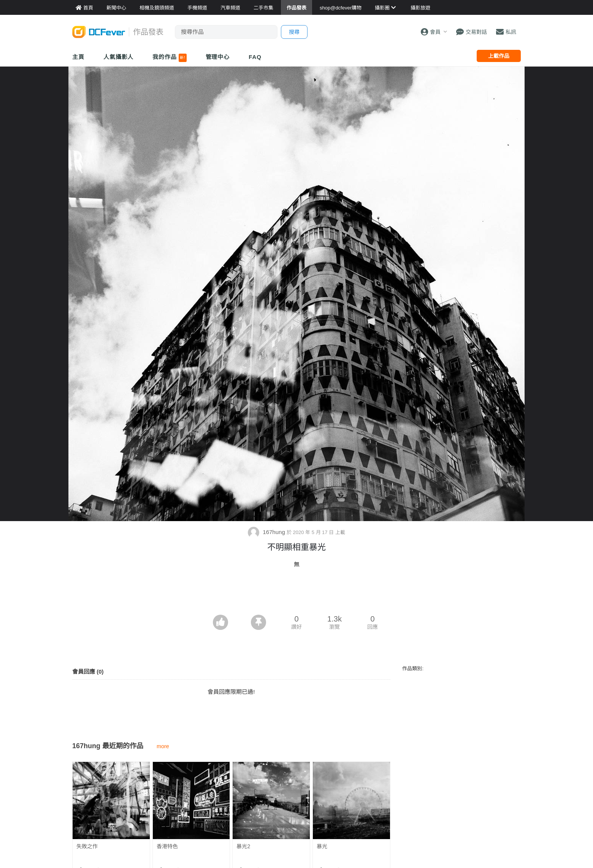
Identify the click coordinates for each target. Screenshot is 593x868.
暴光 (322, 846)
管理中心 (218, 57)
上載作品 (499, 56)
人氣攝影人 (119, 57)
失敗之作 (87, 846)
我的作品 (169, 58)
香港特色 (167, 846)
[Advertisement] (296, 594)
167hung (267, 532)
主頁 (78, 57)
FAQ (255, 57)
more (163, 746)
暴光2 (243, 846)
